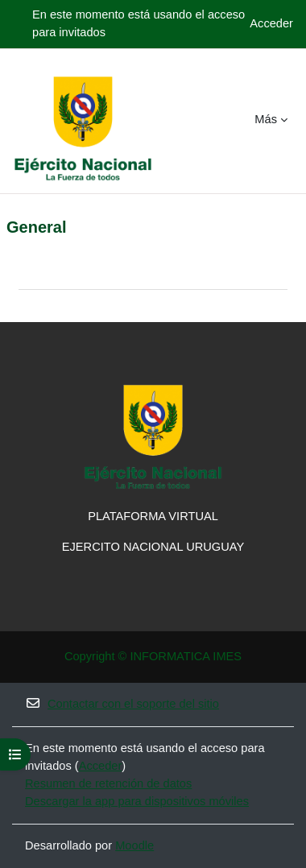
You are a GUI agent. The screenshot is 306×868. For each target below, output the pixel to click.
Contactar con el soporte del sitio (122, 703)
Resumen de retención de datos (108, 783)
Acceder (271, 23)
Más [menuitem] (266, 119)
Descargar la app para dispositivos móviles (137, 801)
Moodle (134, 845)
